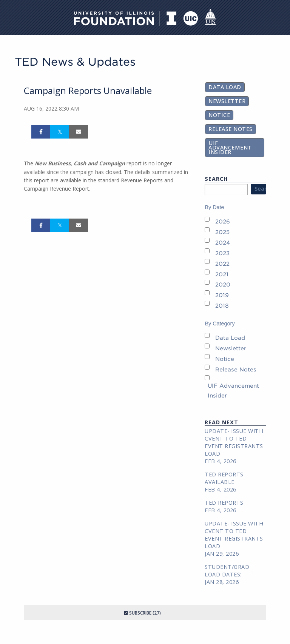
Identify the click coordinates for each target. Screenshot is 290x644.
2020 (223, 284)
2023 (222, 253)
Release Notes (231, 129)
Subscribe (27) (142, 613)
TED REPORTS (224, 503)
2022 (222, 264)
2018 (222, 306)
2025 (222, 232)
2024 (223, 243)
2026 (223, 221)
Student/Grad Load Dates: (227, 571)
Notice (219, 115)
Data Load (225, 87)
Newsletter (227, 101)
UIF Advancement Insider (230, 147)
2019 (222, 295)
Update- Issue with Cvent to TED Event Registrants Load (234, 442)
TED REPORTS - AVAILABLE (226, 478)
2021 (222, 274)
